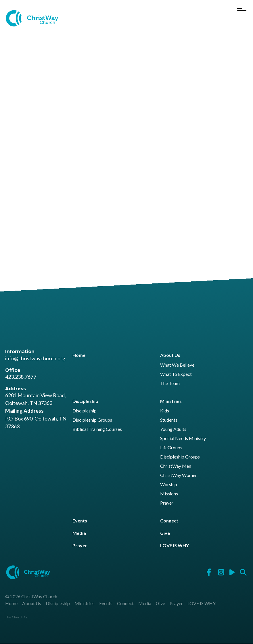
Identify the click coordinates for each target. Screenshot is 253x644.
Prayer (167, 503)
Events (80, 521)
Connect (169, 521)
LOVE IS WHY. (175, 546)
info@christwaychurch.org (35, 358)
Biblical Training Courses (97, 429)
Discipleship (85, 401)
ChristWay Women (179, 475)
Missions (169, 494)
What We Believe (177, 365)
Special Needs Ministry (183, 439)
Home (79, 355)
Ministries (171, 401)
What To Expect (176, 374)
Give (165, 533)
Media (79, 533)
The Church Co (17, 617)
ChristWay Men (176, 466)
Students (169, 420)
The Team (170, 383)
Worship (169, 485)
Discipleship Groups (92, 420)
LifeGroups (171, 448)
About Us (170, 355)
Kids (165, 411)
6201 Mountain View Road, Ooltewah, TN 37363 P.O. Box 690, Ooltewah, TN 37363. (36, 411)
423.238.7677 (21, 377)
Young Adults (173, 429)
